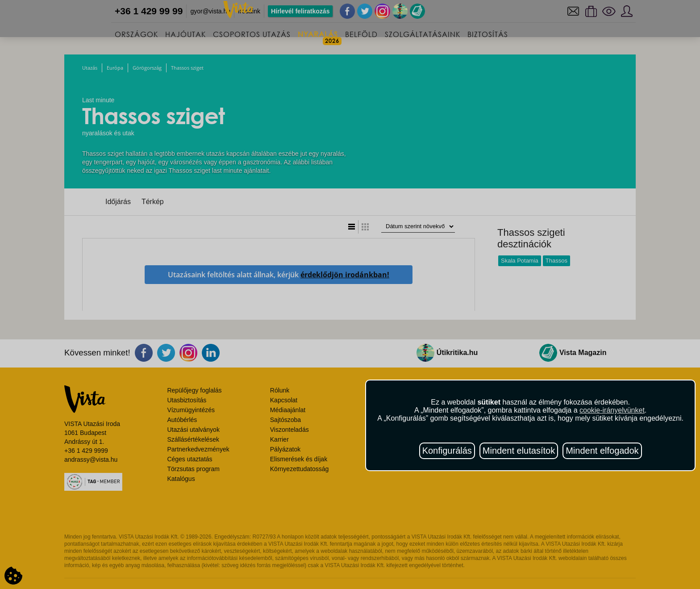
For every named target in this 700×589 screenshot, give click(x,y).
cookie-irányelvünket (612, 410)
